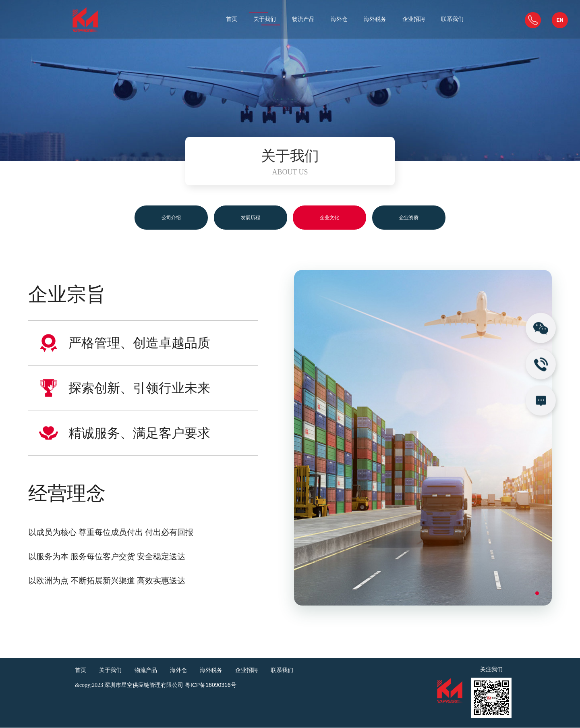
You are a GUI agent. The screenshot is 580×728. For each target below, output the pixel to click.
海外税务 (375, 19)
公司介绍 (159, 218)
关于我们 (265, 19)
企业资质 (420, 218)
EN (560, 20)
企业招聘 (414, 19)
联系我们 (452, 19)
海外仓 (339, 19)
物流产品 (303, 19)
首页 (232, 19)
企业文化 (333, 218)
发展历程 (246, 218)
